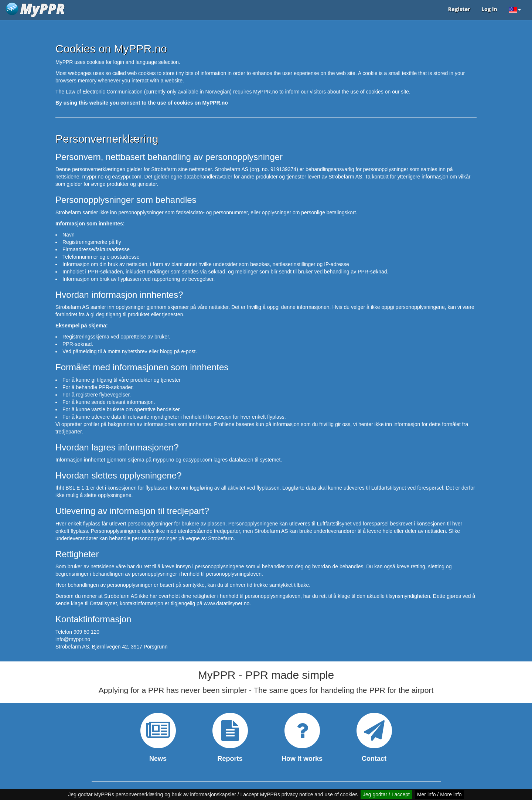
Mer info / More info (439, 794)
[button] (515, 10)
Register (459, 9)
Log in (489, 9)
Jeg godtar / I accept (386, 794)
